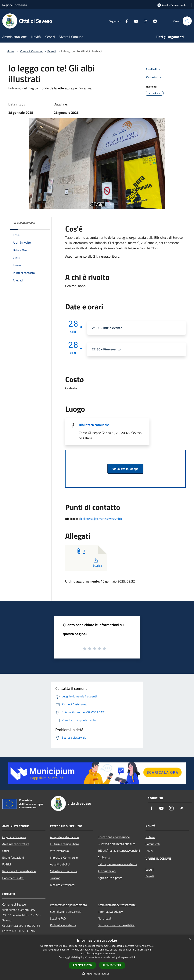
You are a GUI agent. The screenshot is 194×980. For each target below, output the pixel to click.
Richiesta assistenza (63, 925)
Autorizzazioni (107, 871)
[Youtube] (135, 21)
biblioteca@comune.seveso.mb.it (101, 519)
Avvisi (149, 851)
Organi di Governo (14, 837)
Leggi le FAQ (58, 918)
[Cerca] (187, 21)
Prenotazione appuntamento (68, 905)
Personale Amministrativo (19, 871)
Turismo (55, 878)
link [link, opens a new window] (133, 957)
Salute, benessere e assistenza (117, 864)
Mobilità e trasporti (62, 885)
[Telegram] (153, 21)
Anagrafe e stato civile (64, 837)
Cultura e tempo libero (64, 844)
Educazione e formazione (114, 837)
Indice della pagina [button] (24, 223)
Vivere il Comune (31, 51)
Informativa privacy (110, 912)
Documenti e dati (13, 878)
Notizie (150, 837)
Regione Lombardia (15, 5)
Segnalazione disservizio (66, 912)
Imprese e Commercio (64, 858)
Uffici (6, 851)
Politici (7, 864)
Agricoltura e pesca (110, 878)
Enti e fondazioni (13, 858)
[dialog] (97, 957)
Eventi (52, 51)
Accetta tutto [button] (82, 965)
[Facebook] (125, 21)
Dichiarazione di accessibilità (116, 925)
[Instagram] (144, 21)
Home (11, 51)
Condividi (154, 69)
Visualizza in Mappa (125, 469)
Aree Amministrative (16, 844)
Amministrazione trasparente (117, 905)
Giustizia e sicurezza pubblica (117, 844)
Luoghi (150, 869)
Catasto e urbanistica (64, 871)
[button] (97, 974)
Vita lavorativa (59, 851)
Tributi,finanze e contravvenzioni (119, 851)
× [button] (190, 939)
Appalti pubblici (60, 864)
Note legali (105, 918)
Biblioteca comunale (94, 425)
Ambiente (104, 857)
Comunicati (153, 844)
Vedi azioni (155, 77)
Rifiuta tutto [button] (112, 965)
